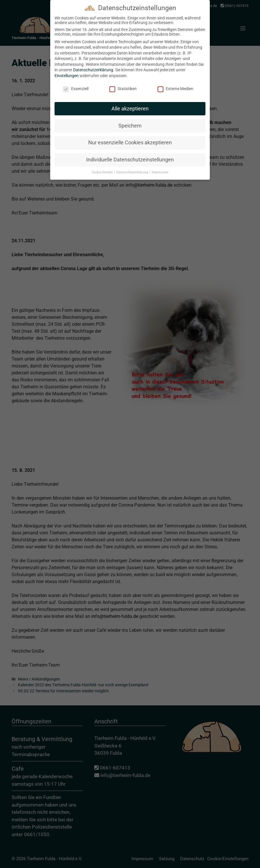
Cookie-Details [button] (103, 168)
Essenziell (76, 84)
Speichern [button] (130, 121)
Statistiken (123, 84)
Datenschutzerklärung (93, 65)
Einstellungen (67, 71)
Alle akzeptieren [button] (130, 104)
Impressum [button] (160, 168)
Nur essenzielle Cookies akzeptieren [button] (130, 138)
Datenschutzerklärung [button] (133, 168)
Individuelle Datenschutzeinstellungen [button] (130, 155)
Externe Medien (175, 84)
